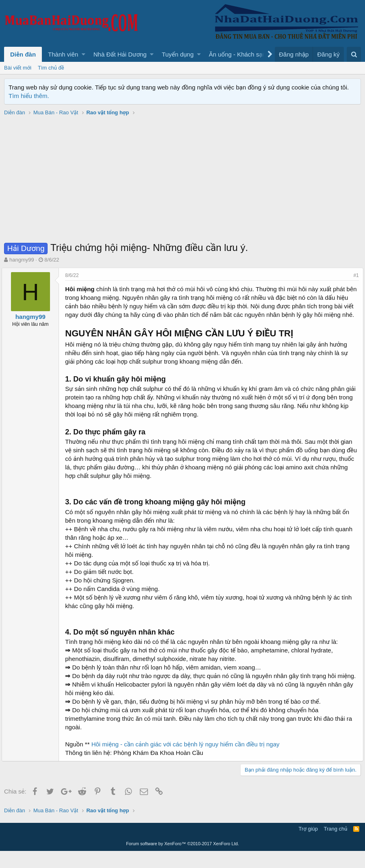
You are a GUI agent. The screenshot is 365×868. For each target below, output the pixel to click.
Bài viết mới (18, 68)
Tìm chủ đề (51, 68)
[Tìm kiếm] (354, 54)
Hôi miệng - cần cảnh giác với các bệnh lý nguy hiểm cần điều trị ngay (188, 761)
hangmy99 (22, 260)
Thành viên (63, 54)
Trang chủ (336, 846)
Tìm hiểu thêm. (29, 96)
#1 (354, 275)
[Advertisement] (182, 180)
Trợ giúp (308, 846)
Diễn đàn (23, 54)
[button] (84, 54)
